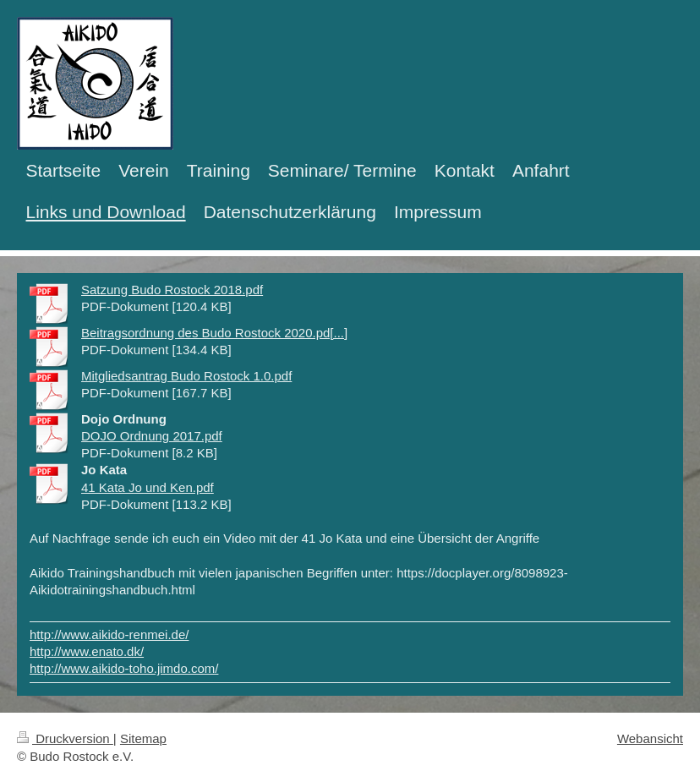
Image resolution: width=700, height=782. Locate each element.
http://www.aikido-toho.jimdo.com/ (124, 668)
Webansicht (650, 738)
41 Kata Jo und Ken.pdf (148, 487)
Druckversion (65, 738)
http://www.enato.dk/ (87, 651)
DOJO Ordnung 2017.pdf (152, 436)
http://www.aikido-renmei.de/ (109, 634)
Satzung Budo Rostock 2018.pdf (172, 290)
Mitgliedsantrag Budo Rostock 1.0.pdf (186, 376)
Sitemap (143, 738)
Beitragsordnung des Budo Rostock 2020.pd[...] (214, 333)
